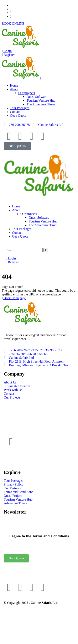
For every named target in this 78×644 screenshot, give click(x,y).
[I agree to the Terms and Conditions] (39, 524)
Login (7, 51)
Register (8, 55)
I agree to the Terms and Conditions (39, 536)
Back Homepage (14, 298)
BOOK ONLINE (13, 24)
